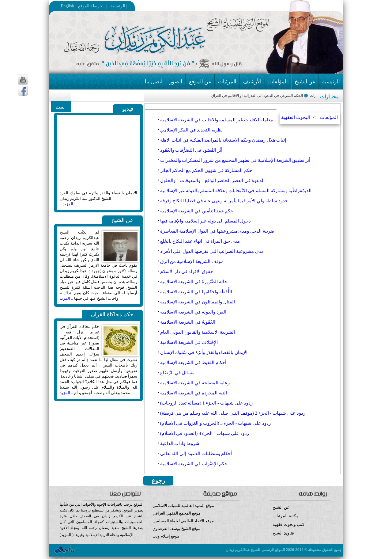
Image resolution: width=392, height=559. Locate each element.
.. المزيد (66, 298)
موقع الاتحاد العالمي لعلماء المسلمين (183, 521)
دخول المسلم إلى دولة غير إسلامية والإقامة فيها (205, 221)
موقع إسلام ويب (196, 541)
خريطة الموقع (102, 6)
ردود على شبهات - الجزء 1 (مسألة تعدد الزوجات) (207, 403)
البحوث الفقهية (296, 117)
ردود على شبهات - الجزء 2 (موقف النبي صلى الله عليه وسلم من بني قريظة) (233, 413)
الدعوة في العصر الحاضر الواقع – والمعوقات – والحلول (212, 181)
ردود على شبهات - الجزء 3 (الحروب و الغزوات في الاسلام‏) (215, 423)
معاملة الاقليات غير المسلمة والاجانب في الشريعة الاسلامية (217, 120)
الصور (176, 82)
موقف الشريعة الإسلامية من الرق (192, 261)
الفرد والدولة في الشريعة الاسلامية (193, 312)
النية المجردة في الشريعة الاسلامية (194, 393)
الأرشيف (252, 82)
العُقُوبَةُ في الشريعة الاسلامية (188, 322)
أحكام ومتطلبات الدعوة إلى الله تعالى (196, 454)
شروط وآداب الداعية (180, 443)
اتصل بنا (154, 82)
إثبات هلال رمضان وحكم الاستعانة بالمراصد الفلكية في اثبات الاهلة (223, 140)
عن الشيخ (305, 82)
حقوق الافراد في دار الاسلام (187, 272)
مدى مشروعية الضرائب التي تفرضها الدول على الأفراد (212, 251)
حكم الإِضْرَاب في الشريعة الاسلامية (194, 464)
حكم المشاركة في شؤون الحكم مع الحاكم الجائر (206, 170)
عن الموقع (200, 82)
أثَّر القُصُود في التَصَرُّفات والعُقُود (191, 150)
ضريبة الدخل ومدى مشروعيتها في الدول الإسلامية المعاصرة (217, 231)
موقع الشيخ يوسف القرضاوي (177, 529)
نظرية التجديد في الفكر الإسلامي (191, 130)
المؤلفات (278, 82)
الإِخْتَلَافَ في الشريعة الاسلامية (189, 342)
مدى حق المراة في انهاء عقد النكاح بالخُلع (200, 241)
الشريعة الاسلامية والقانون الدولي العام (198, 332)
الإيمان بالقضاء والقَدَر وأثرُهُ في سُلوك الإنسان (204, 352)
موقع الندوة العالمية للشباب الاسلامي (183, 506)
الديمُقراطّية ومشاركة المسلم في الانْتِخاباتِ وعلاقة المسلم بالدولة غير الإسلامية (236, 191)
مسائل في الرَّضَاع (177, 373)
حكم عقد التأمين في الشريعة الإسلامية (197, 211)
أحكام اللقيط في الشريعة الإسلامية (193, 363)
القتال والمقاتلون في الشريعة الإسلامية (198, 302)
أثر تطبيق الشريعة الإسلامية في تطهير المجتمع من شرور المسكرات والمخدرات (235, 160)
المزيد (66, 535)
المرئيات (227, 82)
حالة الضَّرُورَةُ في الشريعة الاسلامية (194, 282)
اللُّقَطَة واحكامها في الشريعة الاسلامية (196, 292)
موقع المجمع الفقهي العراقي (177, 513)
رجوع (158, 481)
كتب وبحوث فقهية (288, 525)
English (68, 6)
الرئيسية (116, 6)
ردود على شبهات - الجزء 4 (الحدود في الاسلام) (205, 433)
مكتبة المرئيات (286, 516)
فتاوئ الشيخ (283, 533)
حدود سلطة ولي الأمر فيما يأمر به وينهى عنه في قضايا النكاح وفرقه (224, 201)
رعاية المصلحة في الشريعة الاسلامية (195, 383)
